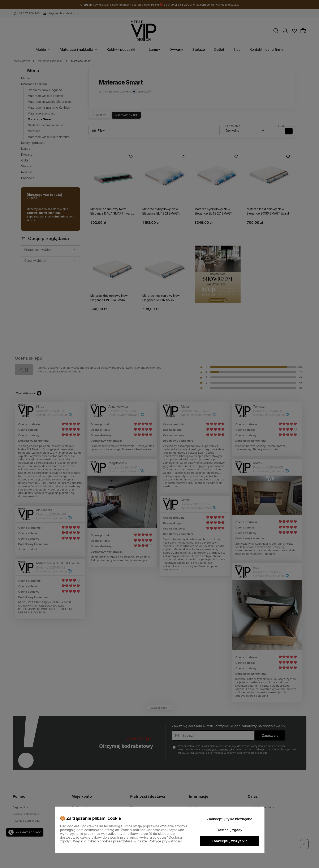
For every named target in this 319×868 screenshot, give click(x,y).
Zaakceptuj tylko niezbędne (229, 819)
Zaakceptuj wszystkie (229, 841)
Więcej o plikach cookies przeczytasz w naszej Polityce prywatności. (128, 841)
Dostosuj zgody (229, 830)
